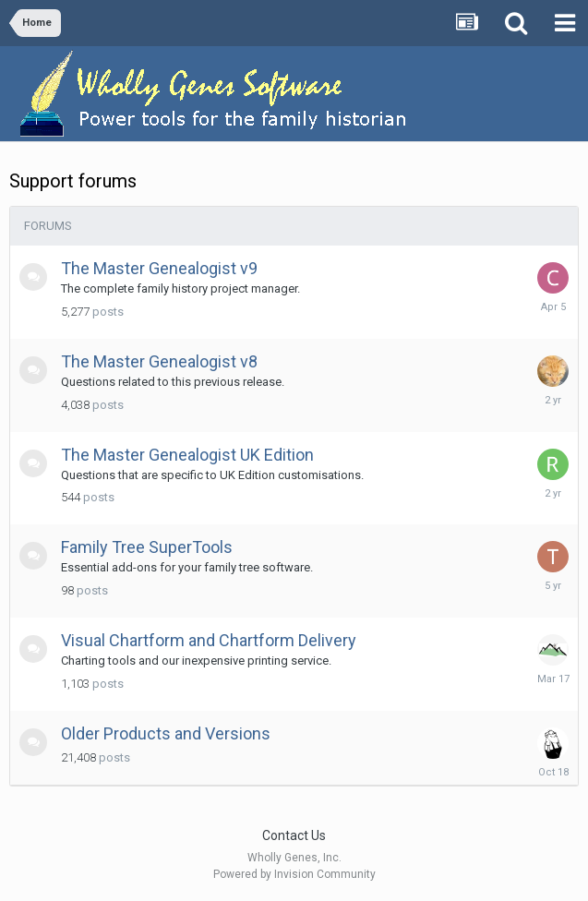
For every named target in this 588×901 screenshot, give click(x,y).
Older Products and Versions (166, 733)
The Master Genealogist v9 (159, 268)
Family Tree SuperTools (147, 547)
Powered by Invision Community (294, 874)
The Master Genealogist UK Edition (187, 455)
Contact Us (294, 835)
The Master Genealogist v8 (159, 361)
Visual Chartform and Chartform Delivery (209, 640)
